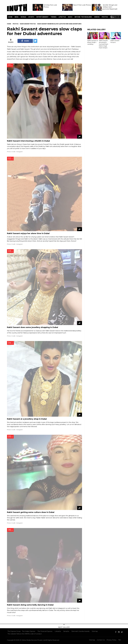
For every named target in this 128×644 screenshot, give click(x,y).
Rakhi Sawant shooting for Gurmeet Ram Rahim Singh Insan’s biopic (103, 44)
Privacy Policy (111, 640)
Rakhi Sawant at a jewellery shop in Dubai (27, 419)
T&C (120, 640)
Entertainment (42, 17)
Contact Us (101, 640)
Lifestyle (62, 17)
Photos (105, 17)
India (16, 17)
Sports (31, 17)
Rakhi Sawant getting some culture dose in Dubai (31, 512)
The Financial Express (45, 631)
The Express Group (14, 631)
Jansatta (66, 631)
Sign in (114, 17)
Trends (53, 17)
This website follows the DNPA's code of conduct (25, 634)
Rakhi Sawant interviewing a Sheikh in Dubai (28, 141)
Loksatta (58, 631)
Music (70, 17)
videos (97, 17)
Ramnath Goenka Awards (80, 631)
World (23, 17)
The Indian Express (29, 631)
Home (10, 17)
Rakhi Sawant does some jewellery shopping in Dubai (33, 327)
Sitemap (95, 631)
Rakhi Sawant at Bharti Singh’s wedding (93, 42)
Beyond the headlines (83, 17)
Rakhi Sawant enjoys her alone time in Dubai (28, 233)
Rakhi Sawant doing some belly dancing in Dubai (30, 605)
